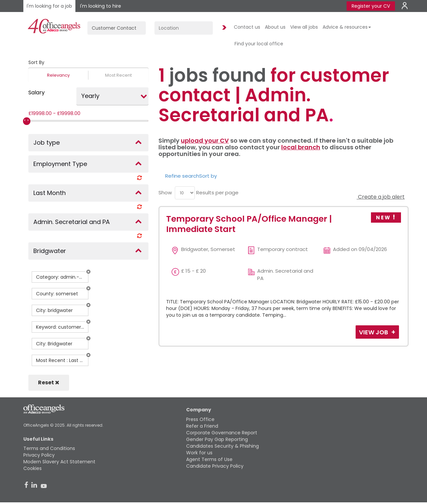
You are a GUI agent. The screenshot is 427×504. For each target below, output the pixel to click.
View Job (374, 332)
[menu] (185, 193)
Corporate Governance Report (222, 433)
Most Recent (118, 75)
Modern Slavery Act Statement (59, 462)
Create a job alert (381, 197)
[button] (88, 272)
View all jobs (304, 27)
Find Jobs (223, 28)
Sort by (208, 176)
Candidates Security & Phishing (223, 446)
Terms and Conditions (49, 448)
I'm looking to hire (101, 6)
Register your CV (371, 6)
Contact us (247, 27)
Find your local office (259, 44)
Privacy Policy (39, 455)
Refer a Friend (202, 426)
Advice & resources (347, 27)
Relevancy (58, 75)
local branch (301, 147)
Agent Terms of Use (209, 459)
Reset (49, 382)
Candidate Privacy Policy (215, 466)
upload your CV (205, 140)
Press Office (200, 419)
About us (275, 27)
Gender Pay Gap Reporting (217, 439)
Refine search (182, 176)
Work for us (199, 453)
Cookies (33, 468)
